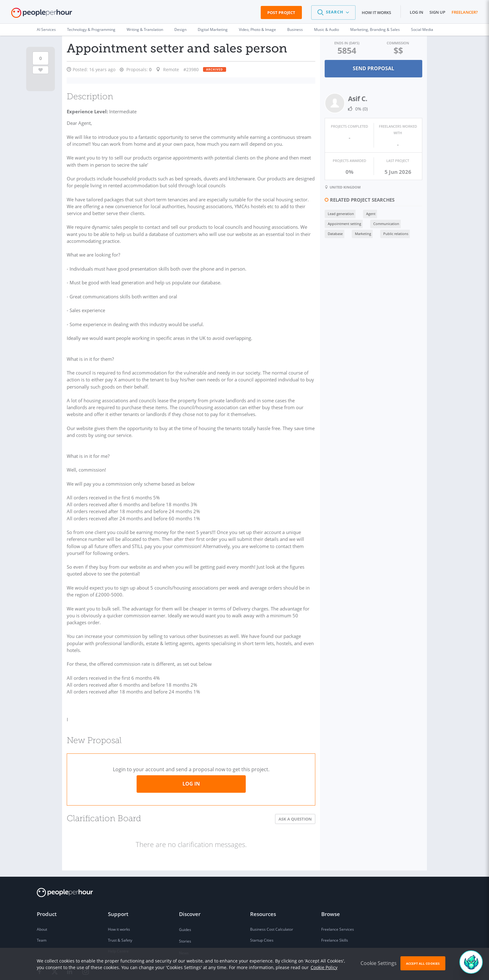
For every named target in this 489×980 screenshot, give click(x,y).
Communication (384, 223)
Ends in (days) (345, 43)
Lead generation (338, 213)
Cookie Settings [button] (379, 963)
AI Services (46, 29)
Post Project (281, 12)
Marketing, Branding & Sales (375, 29)
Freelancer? (465, 12)
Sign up (437, 12)
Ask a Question (293, 786)
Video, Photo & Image (257, 29)
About (42, 896)
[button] (333, 12)
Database (333, 233)
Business (295, 29)
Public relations (393, 233)
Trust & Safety (120, 907)
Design (180, 29)
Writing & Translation (145, 29)
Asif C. (355, 98)
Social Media (422, 29)
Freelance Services (338, 896)
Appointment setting (342, 223)
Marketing (361, 233)
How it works (376, 12)
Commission (397, 43)
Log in (416, 12)
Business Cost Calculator (272, 896)
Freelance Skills (335, 907)
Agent (368, 213)
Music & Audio (327, 29)
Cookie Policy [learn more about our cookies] (324, 967)
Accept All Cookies (423, 963)
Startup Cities (262, 907)
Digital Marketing (213, 29)
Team (42, 907)
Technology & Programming (91, 29)
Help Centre (118, 918)
